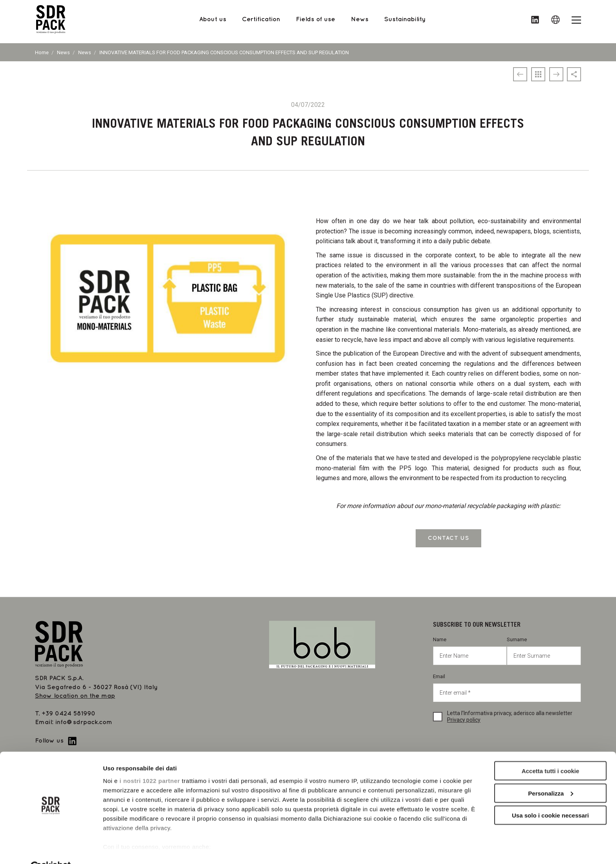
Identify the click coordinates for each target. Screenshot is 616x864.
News (63, 52)
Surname (544, 651)
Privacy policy (464, 720)
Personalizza (551, 775)
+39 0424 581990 (69, 714)
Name (470, 651)
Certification (261, 21)
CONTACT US (448, 538)
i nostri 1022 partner (150, 762)
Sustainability (405, 21)
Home (42, 52)
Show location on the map (75, 696)
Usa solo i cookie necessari (550, 797)
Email (507, 688)
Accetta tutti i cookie (551, 752)
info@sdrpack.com (84, 722)
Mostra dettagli (124, 848)
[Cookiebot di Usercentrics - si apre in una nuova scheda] (51, 849)
